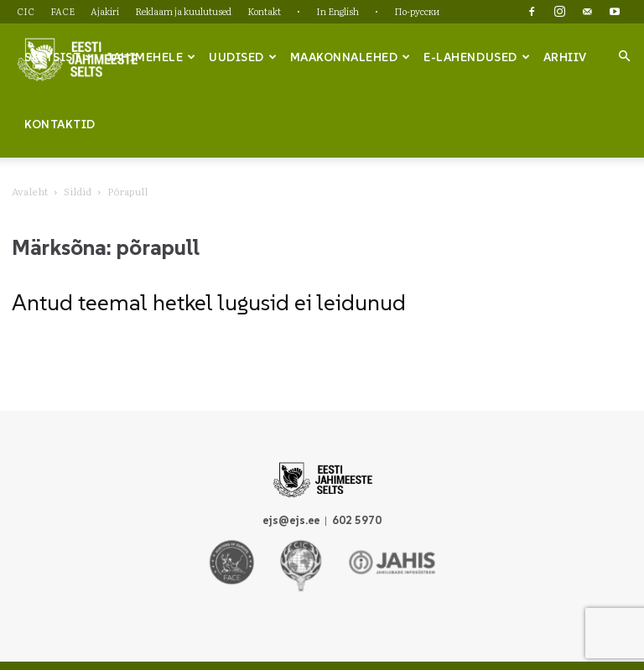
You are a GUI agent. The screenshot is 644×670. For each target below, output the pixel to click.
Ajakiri (105, 11)
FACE (62, 11)
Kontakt (264, 11)
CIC (26, 11)
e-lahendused (477, 57)
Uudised (243, 57)
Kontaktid (60, 124)
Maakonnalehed (351, 57)
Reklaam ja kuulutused (183, 11)
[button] (624, 56)
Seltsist (59, 57)
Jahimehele (151, 57)
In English (338, 11)
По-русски (417, 11)
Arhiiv (565, 57)
